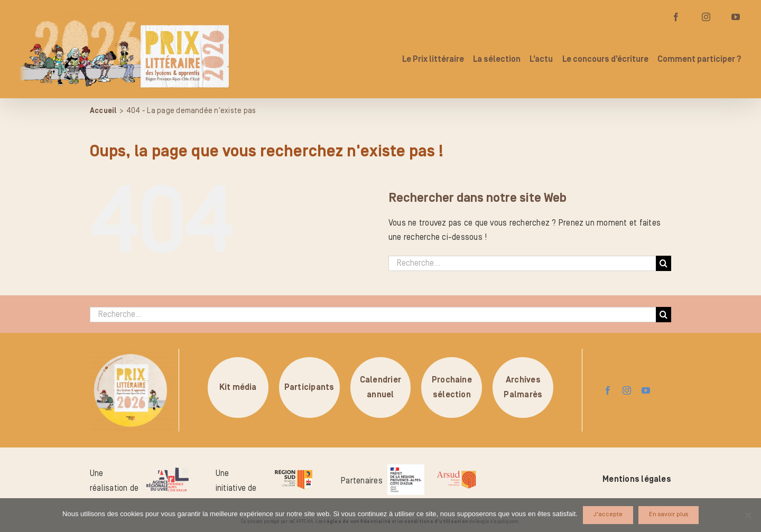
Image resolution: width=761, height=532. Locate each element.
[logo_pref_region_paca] (406, 469)
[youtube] (646, 390)
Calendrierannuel (380, 387)
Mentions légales (637, 479)
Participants (309, 387)
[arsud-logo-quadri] (456, 472)
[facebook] (608, 390)
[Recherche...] (522, 263)
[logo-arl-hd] (168, 472)
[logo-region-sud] (293, 470)
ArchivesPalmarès (523, 387)
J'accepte (608, 514)
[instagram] (627, 390)
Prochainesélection (452, 387)
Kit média (238, 387)
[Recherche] (663, 263)
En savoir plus (669, 514)
